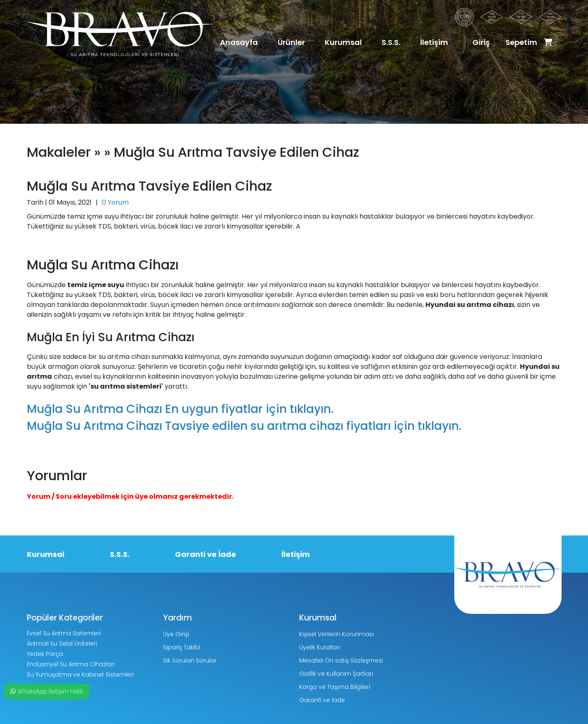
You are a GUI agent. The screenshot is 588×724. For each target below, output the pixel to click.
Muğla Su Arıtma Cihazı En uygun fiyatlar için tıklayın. (180, 409)
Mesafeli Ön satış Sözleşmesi (341, 660)
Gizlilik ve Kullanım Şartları (336, 674)
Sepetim (529, 42)
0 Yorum (115, 202)
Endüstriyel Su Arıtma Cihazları (71, 664)
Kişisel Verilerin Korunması (337, 634)
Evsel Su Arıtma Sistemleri (64, 633)
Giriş (481, 42)
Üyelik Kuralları (320, 647)
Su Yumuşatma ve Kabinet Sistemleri (80, 674)
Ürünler (291, 42)
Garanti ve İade (205, 554)
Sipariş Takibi (182, 647)
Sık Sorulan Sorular (190, 660)
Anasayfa (239, 42)
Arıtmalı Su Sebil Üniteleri (62, 644)
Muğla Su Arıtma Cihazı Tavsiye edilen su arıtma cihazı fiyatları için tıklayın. (244, 426)
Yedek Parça (45, 654)
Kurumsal (343, 42)
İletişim (434, 42)
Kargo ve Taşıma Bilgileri (335, 687)
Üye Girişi (176, 634)
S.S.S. (391, 42)
